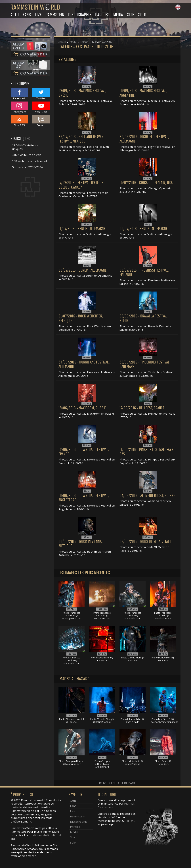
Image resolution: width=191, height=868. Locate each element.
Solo (142, 15)
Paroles (102, 15)
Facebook (19, 94)
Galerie (84, 42)
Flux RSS (19, 121)
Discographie (80, 15)
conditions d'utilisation (43, 835)
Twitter (41, 94)
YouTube (41, 107)
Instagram (19, 107)
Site (131, 15)
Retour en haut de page (117, 783)
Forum (41, 121)
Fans (27, 15)
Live (38, 15)
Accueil (62, 42)
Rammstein (55, 15)
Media (118, 15)
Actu (15, 15)
